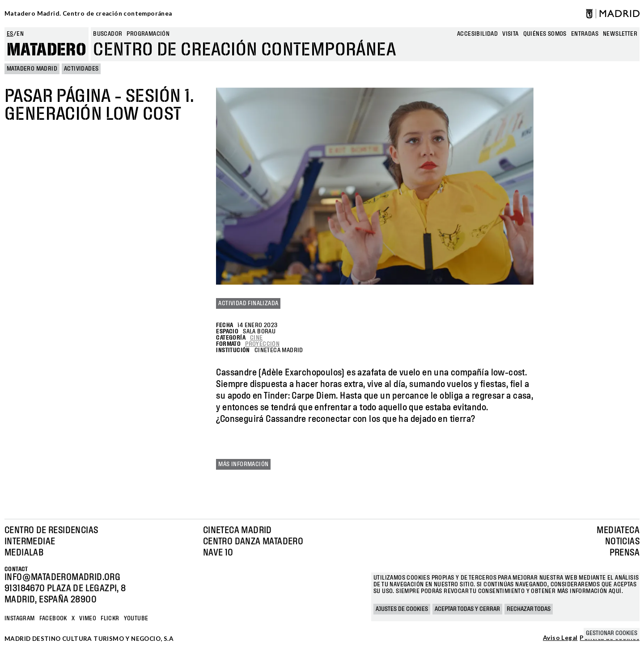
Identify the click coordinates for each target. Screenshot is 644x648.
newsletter (620, 34)
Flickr (110, 619)
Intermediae (30, 542)
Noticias (622, 542)
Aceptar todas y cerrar (467, 609)
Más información (243, 464)
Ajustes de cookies (402, 609)
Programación (148, 34)
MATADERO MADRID (32, 69)
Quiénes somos (545, 34)
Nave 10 (218, 553)
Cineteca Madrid (237, 530)
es (10, 34)
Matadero (47, 50)
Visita (510, 34)
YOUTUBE (136, 619)
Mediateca (618, 530)
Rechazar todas (529, 609)
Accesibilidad (477, 34)
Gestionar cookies (612, 633)
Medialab (24, 553)
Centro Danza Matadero (253, 542)
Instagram (20, 619)
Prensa (625, 553)
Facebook (53, 619)
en (20, 34)
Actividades (81, 69)
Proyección (262, 344)
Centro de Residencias (51, 530)
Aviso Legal (560, 638)
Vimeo (88, 619)
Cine (256, 338)
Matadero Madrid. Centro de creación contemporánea (88, 13)
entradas (585, 34)
